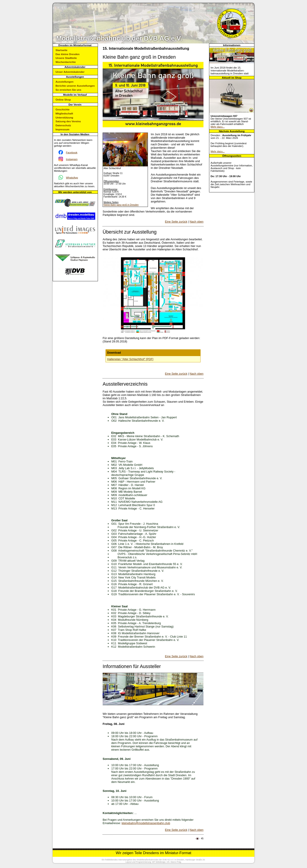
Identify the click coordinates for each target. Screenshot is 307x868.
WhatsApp (72, 177)
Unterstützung (64, 117)
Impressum (63, 129)
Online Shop (63, 100)
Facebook (72, 152)
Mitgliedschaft (64, 113)
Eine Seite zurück (176, 222)
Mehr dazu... (218, 127)
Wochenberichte (66, 62)
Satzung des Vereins (68, 121)
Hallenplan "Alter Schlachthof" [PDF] (130, 359)
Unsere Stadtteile (66, 58)
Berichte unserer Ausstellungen (75, 86)
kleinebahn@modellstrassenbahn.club (146, 823)
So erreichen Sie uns (68, 90)
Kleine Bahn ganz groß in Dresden (121, 205)
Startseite (62, 50)
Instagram (72, 159)
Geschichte (63, 109)
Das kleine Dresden (68, 54)
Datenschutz (63, 125)
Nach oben (197, 222)
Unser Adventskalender (70, 72)
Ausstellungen (65, 82)
